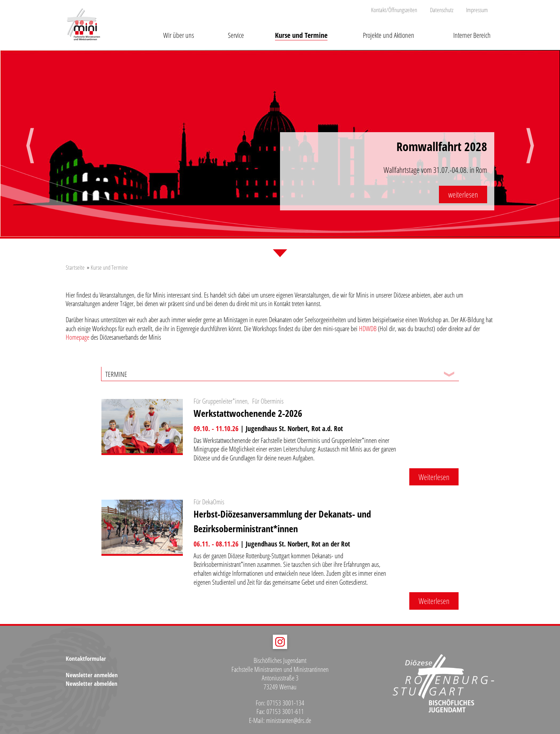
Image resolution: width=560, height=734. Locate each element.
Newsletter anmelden (92, 675)
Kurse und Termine (109, 267)
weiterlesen (463, 194)
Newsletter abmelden (92, 683)
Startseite (75, 267)
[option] (280, 144)
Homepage (77, 337)
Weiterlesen (434, 477)
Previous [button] (30, 152)
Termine (116, 374)
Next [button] (530, 152)
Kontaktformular (86, 658)
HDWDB (368, 329)
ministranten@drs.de (289, 720)
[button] (178, 30)
